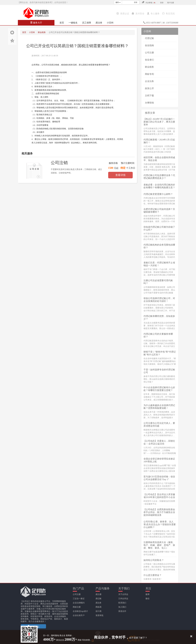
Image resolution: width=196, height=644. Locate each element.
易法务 (99, 23)
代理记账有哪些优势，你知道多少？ (159, 318)
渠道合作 (122, 611)
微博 (147, 594)
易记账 (98, 599)
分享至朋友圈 (12, 32)
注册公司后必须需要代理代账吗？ (158, 282)
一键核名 (73, 23)
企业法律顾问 (79, 603)
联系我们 (122, 603)
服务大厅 (36, 23)
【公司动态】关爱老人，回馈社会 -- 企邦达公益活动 (159, 442)
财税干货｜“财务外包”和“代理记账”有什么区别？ (160, 353)
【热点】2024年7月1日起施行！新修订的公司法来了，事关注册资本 (159, 122)
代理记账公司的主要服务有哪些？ (158, 335)
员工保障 (87, 23)
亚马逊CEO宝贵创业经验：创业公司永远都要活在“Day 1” (159, 478)
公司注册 (149, 53)
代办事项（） (151, 3)
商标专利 (149, 74)
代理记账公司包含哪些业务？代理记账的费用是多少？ (159, 177)
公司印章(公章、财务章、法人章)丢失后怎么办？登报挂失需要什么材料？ (160, 524)
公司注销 (59, 163)
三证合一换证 (79, 599)
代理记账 (149, 38)
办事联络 (149, 103)
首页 (62, 23)
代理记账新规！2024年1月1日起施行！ (159, 141)
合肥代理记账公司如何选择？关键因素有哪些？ (159, 211)
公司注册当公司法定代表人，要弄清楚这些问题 (159, 424)
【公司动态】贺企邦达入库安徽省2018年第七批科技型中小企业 (159, 496)
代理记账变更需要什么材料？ (158, 194)
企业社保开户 (79, 615)
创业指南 (149, 45)
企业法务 (149, 81)
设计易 (98, 611)
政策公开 (149, 88)
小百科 (110, 23)
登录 (162, 3)
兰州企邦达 (123, 599)
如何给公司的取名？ (154, 560)
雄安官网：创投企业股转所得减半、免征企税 (159, 159)
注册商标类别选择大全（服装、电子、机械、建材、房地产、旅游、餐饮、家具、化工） (159, 545)
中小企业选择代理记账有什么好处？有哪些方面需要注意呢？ (159, 389)
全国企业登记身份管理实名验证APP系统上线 (159, 460)
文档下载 (149, 96)
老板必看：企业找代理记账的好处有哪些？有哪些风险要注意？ (159, 186)
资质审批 (99, 615)
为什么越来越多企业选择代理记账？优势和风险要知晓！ (159, 407)
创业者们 (149, 60)
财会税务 (42, 32)
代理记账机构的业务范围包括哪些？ (159, 246)
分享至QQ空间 (12, 41)
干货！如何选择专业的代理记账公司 (159, 371)
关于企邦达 (123, 594)
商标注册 (77, 607)
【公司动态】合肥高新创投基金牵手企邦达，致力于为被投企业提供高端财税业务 (159, 512)
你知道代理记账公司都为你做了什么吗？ (159, 228)
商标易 (98, 607)
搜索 (136, 2)
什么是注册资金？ (153, 575)
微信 (147, 599)
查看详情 (120, 175)
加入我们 (122, 607)
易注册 (98, 594)
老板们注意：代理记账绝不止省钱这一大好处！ (159, 264)
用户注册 (171, 3)
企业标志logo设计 (80, 611)
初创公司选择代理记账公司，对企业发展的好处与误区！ (159, 300)
